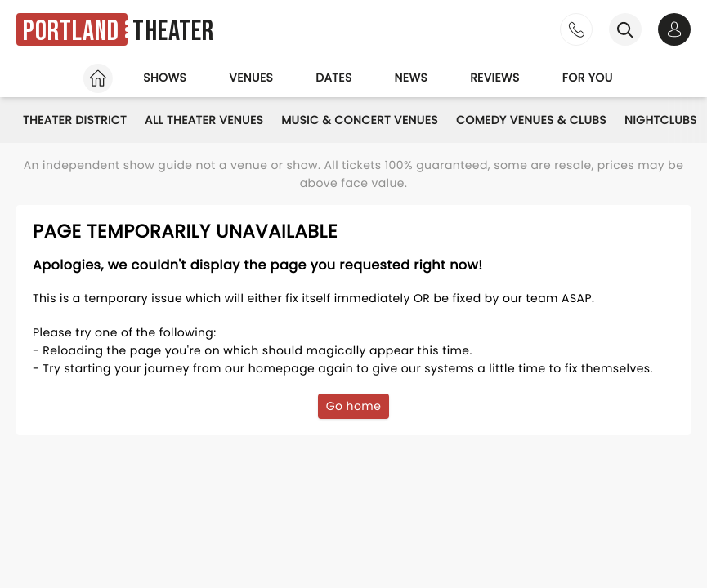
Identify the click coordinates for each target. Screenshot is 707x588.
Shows (165, 78)
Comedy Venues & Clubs (531, 120)
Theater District (75, 120)
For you (588, 78)
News (412, 78)
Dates (333, 78)
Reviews (495, 78)
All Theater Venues (204, 120)
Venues (251, 78)
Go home (354, 406)
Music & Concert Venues (360, 120)
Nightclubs (661, 120)
